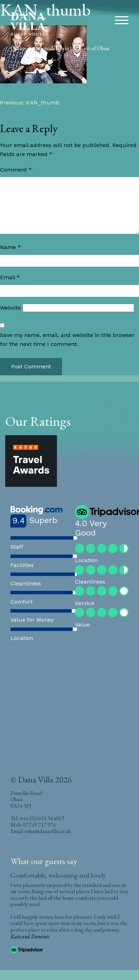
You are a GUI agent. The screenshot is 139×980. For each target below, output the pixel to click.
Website (10, 308)
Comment (16, 170)
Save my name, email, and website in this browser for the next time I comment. (67, 340)
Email (10, 277)
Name (10, 247)
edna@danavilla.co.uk (48, 831)
